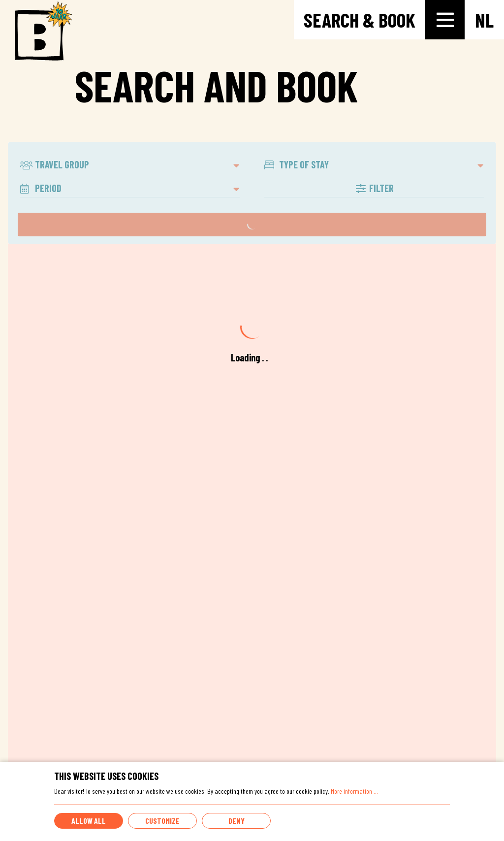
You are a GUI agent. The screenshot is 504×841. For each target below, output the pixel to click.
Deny (236, 821)
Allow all (89, 821)
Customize (162, 821)
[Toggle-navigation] (445, 20)
